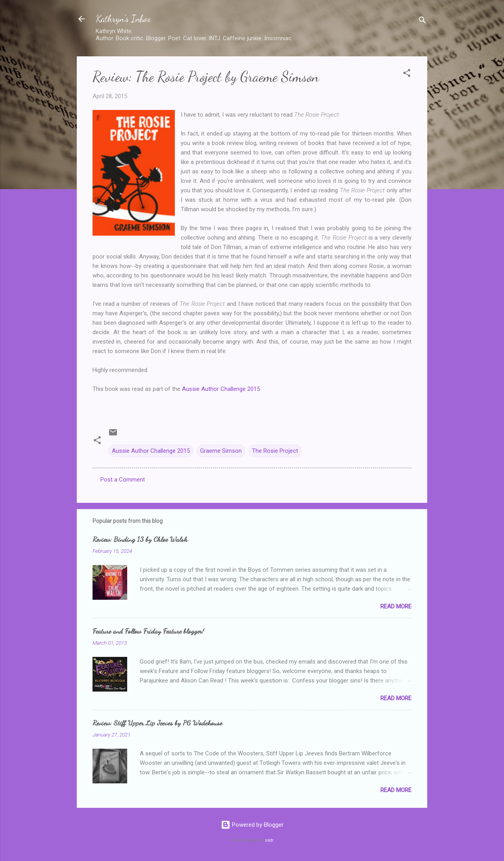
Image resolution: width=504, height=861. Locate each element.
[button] (407, 74)
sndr (269, 840)
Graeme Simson (221, 451)
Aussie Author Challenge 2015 (221, 389)
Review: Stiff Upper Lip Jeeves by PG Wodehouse (157, 723)
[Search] (422, 21)
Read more (396, 606)
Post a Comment (123, 480)
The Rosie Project (275, 451)
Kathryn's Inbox (123, 19)
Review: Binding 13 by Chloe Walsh (140, 539)
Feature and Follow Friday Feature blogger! (148, 631)
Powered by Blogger (252, 825)
